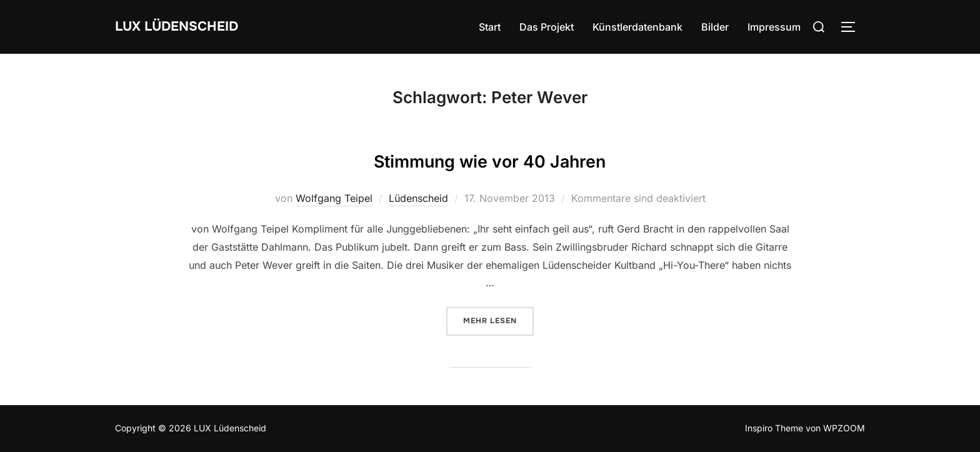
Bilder (715, 27)
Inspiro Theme (774, 428)
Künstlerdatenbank (637, 27)
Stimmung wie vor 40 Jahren (489, 158)
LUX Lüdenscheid (192, 27)
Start (490, 27)
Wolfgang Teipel (334, 198)
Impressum (774, 27)
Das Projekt (547, 27)
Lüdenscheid (418, 198)
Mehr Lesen (498, 320)
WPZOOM (844, 428)
